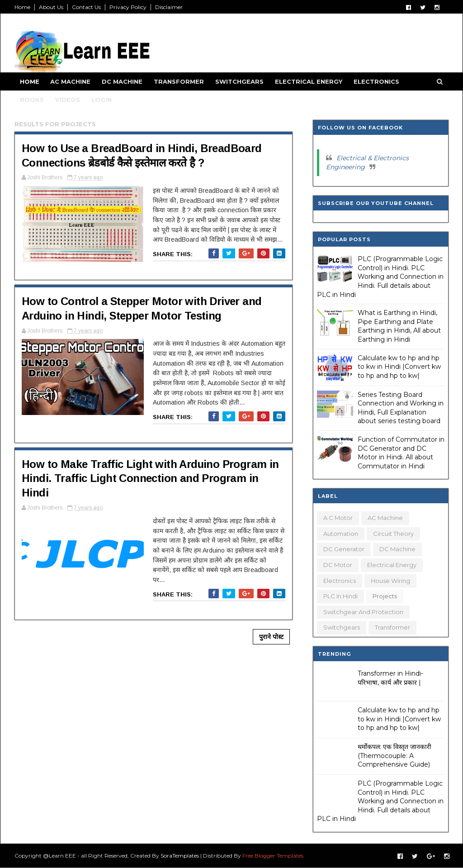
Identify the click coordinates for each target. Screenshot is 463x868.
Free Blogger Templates (273, 856)
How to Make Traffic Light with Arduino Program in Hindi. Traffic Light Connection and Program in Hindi (150, 479)
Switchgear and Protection (363, 612)
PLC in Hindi (340, 596)
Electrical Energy (309, 81)
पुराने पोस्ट (271, 637)
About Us (51, 7)
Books (32, 100)
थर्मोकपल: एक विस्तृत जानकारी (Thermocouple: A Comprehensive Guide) (394, 756)
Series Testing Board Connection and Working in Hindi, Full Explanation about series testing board (401, 408)
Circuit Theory (393, 534)
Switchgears (239, 81)
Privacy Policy (128, 7)
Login (102, 100)
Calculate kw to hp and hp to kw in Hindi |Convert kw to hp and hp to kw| (399, 367)
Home (22, 7)
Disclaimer (169, 7)
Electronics (376, 81)
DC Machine (122, 81)
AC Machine (70, 81)
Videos (68, 100)
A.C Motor (338, 518)
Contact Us (86, 7)
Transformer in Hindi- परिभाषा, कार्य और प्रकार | (390, 678)
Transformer (179, 81)
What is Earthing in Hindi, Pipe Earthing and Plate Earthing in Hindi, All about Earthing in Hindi (399, 326)
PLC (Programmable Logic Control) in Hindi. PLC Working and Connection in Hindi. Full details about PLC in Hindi (380, 277)
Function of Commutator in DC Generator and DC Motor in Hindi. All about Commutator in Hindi (401, 453)
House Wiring (390, 581)
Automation (341, 534)
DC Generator (344, 549)
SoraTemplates (180, 856)
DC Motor (338, 565)
